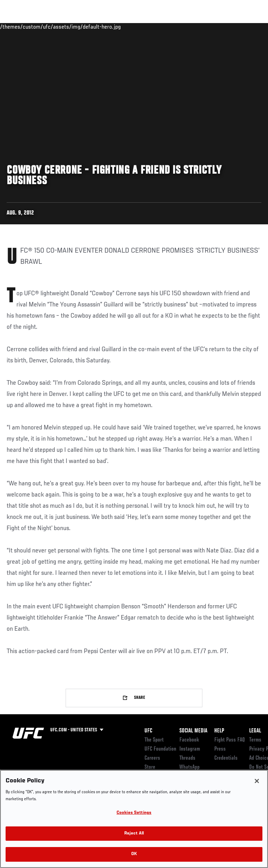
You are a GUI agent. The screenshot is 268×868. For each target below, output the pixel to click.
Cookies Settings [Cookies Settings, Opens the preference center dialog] (134, 813)
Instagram (190, 749)
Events (19, 27)
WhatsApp (189, 767)
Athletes (80, 27)
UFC (148, 731)
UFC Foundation (160, 749)
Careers (152, 758)
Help (219, 731)
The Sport (154, 740)
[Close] (257, 781)
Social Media (193, 731)
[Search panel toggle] (245, 27)
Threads (187, 758)
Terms (255, 740)
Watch (165, 27)
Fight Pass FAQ (230, 740)
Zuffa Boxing (193, 30)
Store (150, 767)
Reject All (134, 834)
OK (134, 854)
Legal (255, 731)
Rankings (49, 27)
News (107, 27)
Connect (137, 27)
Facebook (189, 740)
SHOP (226, 27)
